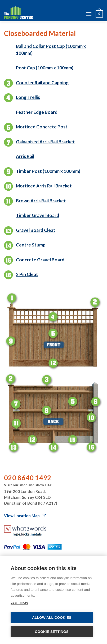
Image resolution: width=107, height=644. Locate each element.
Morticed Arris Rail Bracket (44, 186)
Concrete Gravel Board (40, 260)
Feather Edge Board (37, 112)
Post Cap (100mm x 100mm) (45, 68)
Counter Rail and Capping (42, 83)
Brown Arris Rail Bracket (41, 201)
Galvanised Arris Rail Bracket (45, 142)
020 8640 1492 (28, 478)
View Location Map (25, 516)
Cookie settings (52, 632)
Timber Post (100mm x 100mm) (48, 171)
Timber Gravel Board (37, 215)
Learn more (19, 602)
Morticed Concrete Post (42, 127)
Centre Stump (31, 245)
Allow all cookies (52, 618)
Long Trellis (28, 97)
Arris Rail (25, 156)
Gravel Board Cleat (36, 230)
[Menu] (89, 14)
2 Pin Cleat (27, 274)
